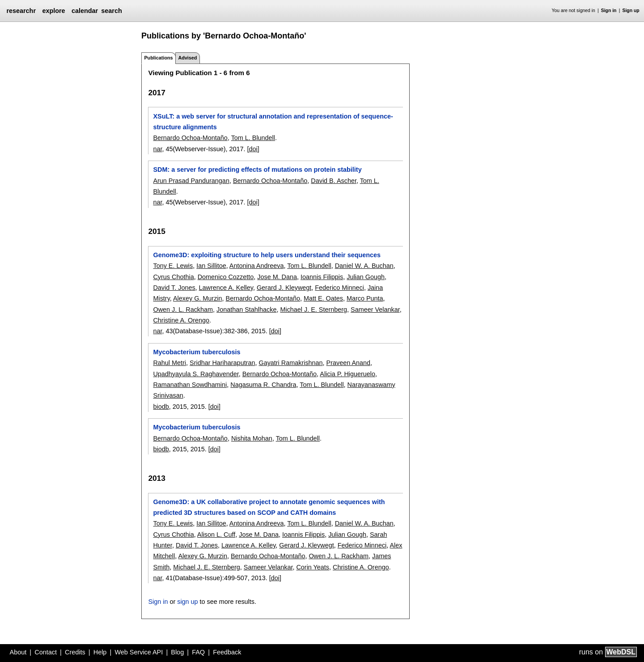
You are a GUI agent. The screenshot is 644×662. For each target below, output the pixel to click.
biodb (161, 407)
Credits (75, 652)
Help (100, 652)
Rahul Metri (169, 363)
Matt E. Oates (323, 298)
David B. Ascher (334, 181)
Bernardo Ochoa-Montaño (190, 138)
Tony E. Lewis (173, 266)
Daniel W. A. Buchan (364, 266)
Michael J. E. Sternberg (314, 310)
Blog (177, 652)
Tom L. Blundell (253, 138)
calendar (85, 11)
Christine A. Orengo (181, 320)
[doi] (253, 149)
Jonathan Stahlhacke (246, 310)
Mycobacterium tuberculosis (197, 352)
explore (53, 11)
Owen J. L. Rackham (183, 310)
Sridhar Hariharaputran (222, 363)
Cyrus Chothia (173, 277)
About (18, 652)
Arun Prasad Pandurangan (191, 181)
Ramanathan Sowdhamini (190, 385)
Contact (46, 652)
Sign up (631, 11)
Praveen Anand (348, 363)
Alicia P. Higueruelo (347, 374)
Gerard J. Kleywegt (284, 288)
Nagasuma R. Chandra (263, 385)
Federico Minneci (339, 288)
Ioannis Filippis (322, 277)
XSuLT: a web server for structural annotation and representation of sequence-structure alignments (273, 122)
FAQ (198, 652)
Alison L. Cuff (216, 535)
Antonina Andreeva (257, 266)
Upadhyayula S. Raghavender (196, 374)
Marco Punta (365, 298)
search (111, 11)
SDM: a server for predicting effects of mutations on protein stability (257, 170)
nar (157, 149)
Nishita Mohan (252, 438)
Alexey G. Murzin (198, 298)
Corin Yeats (313, 567)
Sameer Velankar (375, 310)
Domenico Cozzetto (226, 277)
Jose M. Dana (277, 277)
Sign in (609, 11)
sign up (187, 602)
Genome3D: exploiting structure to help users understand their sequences (267, 255)
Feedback (227, 652)
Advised (187, 58)
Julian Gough (366, 277)
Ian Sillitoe (211, 266)
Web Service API (139, 652)
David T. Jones (174, 288)
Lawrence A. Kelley (226, 288)
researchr (21, 11)
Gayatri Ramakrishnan (290, 363)
